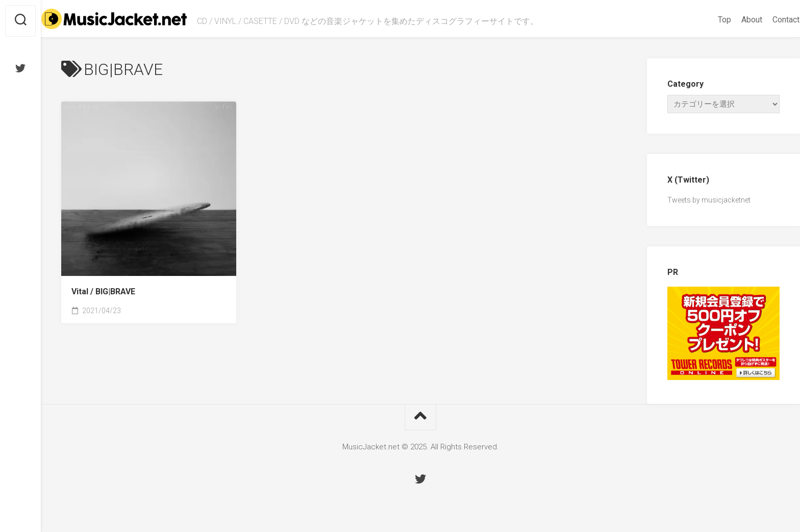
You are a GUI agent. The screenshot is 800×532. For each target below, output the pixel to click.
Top (705, 20)
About (732, 20)
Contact (766, 20)
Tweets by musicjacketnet (709, 200)
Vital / (103, 292)
